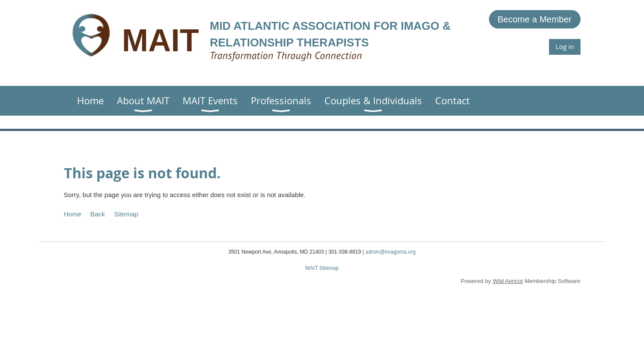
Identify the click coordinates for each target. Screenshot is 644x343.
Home (73, 214)
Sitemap (126, 214)
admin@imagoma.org (390, 252)
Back (97, 214)
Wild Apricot (508, 281)
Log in (565, 46)
